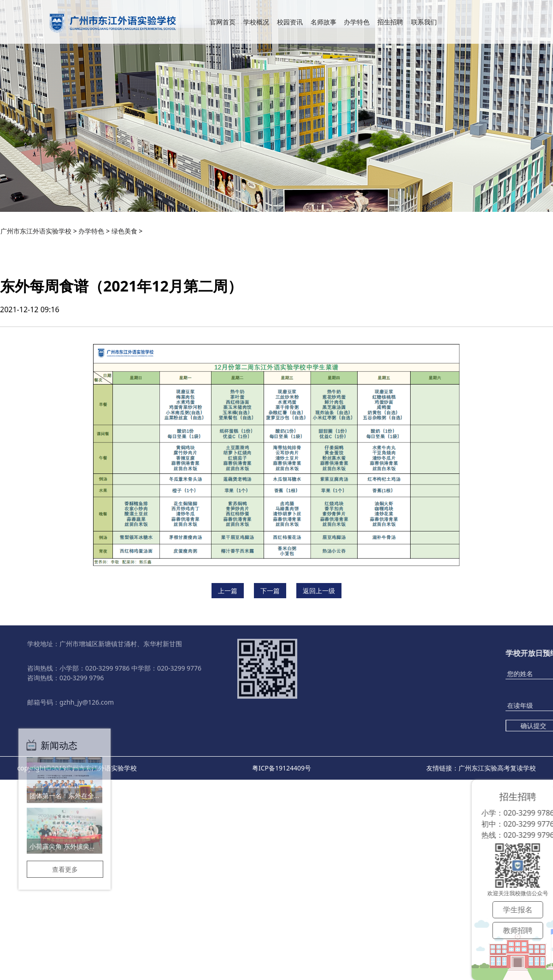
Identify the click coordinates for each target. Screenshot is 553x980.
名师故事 (324, 31)
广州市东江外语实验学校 (36, 231)
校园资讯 (290, 31)
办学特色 (357, 31)
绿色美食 (124, 231)
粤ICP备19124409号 (282, 768)
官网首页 (223, 31)
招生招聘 (390, 31)
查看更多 (65, 831)
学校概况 (256, 31)
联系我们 (424, 31)
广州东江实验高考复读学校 (497, 768)
